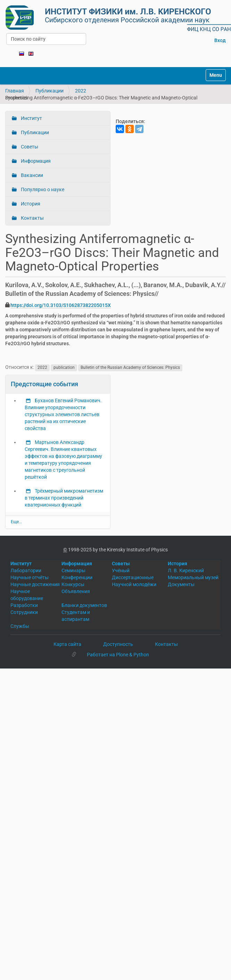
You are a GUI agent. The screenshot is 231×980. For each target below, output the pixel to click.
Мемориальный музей (193, 577)
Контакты (32, 218)
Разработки (24, 605)
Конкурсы (73, 584)
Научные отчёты (30, 577)
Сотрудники (24, 612)
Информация (35, 161)
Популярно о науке (42, 189)
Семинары (73, 570)
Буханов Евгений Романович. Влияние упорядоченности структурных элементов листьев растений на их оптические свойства (63, 414)
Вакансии (31, 175)
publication (64, 367)
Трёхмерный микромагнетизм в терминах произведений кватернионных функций (64, 498)
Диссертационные (133, 577)
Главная (15, 91)
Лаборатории (26, 570)
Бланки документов (84, 605)
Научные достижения (35, 584)
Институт (31, 118)
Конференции (77, 577)
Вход (220, 40)
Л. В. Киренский (186, 570)
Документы (181, 584)
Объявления (76, 591)
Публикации (50, 91)
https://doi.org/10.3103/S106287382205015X (61, 305)
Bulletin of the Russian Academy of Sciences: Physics (130, 367)
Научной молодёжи (134, 584)
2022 (81, 91)
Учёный (121, 570)
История (30, 204)
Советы (29, 147)
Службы (20, 626)
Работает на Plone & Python (118, 655)
